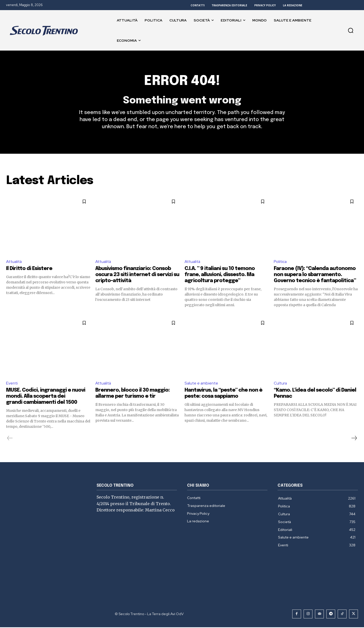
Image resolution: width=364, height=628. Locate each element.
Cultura (281, 384)
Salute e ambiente (202, 384)
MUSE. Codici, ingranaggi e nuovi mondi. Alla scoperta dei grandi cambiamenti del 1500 (46, 397)
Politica (280, 262)
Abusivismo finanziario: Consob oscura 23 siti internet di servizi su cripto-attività (137, 276)
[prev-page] (10, 439)
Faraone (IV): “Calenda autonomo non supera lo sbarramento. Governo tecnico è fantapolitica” (315, 276)
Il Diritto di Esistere (29, 270)
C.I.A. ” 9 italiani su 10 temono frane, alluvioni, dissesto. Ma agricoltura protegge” (220, 276)
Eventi (12, 384)
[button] (351, 30)
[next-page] (354, 439)
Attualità (15, 262)
